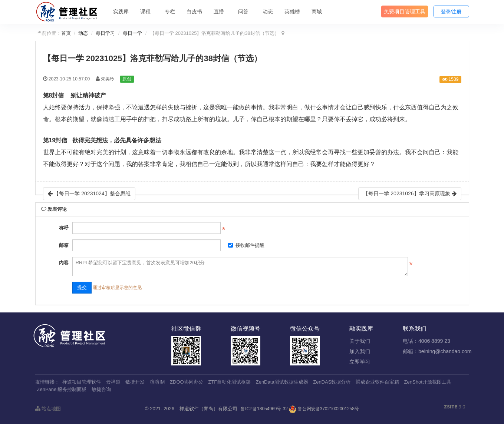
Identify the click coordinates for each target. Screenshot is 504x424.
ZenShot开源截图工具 (428, 382)
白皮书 (194, 11)
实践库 (121, 11)
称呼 (64, 228)
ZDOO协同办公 (187, 382)
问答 (243, 11)
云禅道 (113, 382)
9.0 (455, 407)
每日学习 (105, 33)
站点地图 (48, 409)
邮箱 (64, 245)
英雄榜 (292, 11)
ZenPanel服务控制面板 (62, 389)
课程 (145, 11)
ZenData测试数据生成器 (282, 382)
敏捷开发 (135, 382)
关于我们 (360, 341)
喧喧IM (157, 382)
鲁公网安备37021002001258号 (324, 409)
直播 (219, 11)
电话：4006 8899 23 (426, 341)
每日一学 (132, 33)
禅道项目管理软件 (82, 382)
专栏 (170, 11)
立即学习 (360, 362)
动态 (268, 11)
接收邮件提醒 (246, 245)
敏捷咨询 (101, 389)
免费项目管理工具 (405, 11)
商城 (317, 11)
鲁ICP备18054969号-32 (264, 409)
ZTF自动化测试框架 (229, 382)
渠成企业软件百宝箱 (377, 382)
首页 (66, 33)
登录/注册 (451, 12)
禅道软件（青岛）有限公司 (208, 409)
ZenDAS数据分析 (332, 382)
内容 (64, 263)
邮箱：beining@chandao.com (437, 351)
